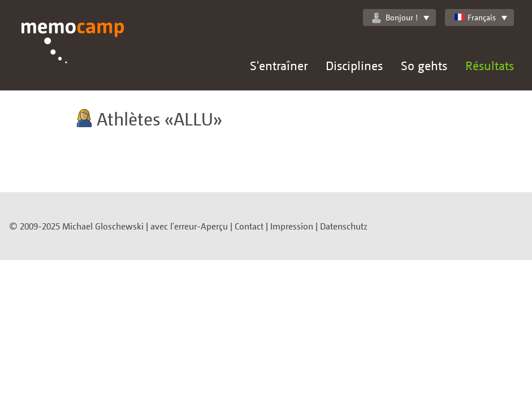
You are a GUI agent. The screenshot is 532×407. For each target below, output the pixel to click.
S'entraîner (279, 65)
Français (475, 17)
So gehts (424, 65)
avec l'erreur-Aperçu (189, 226)
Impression (292, 226)
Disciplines (354, 65)
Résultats (490, 65)
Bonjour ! (395, 18)
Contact (249, 226)
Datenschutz (344, 226)
